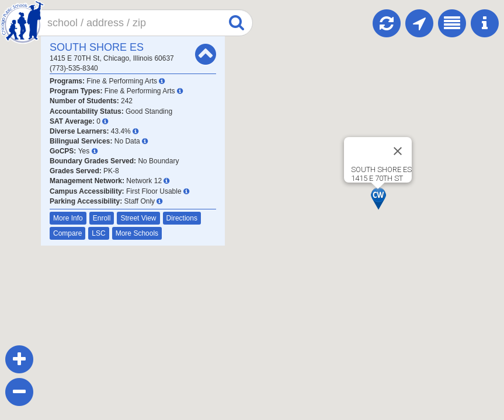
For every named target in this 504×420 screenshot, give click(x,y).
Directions (182, 218)
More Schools (137, 233)
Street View (138, 218)
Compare (67, 233)
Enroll (102, 218)
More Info (68, 218)
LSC (98, 233)
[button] (378, 199)
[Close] (398, 151)
